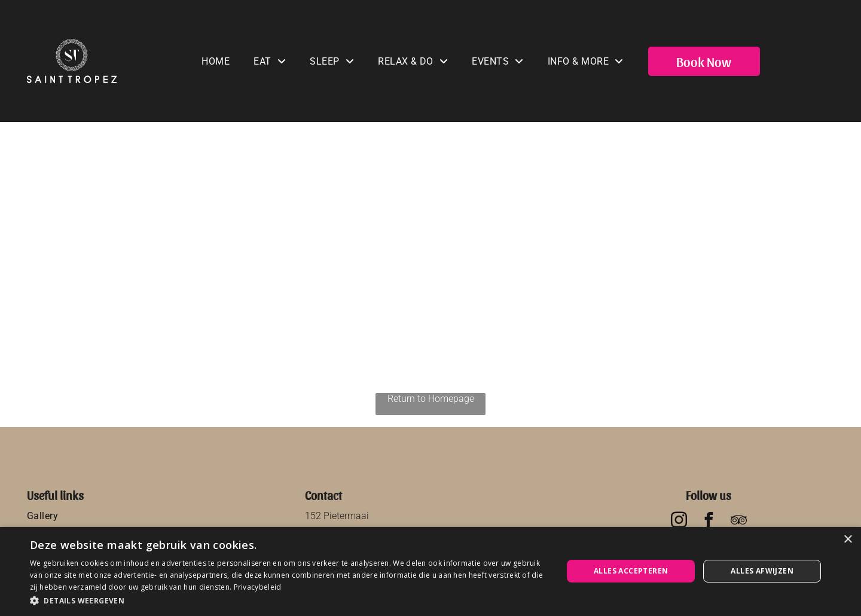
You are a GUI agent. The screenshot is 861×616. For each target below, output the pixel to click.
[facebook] (709, 522)
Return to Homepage (431, 399)
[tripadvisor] (738, 522)
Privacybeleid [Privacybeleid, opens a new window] (258, 587)
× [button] (848, 540)
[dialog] (430, 571)
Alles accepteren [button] (631, 571)
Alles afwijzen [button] (762, 571)
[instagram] (679, 522)
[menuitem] (216, 61)
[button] (288, 600)
